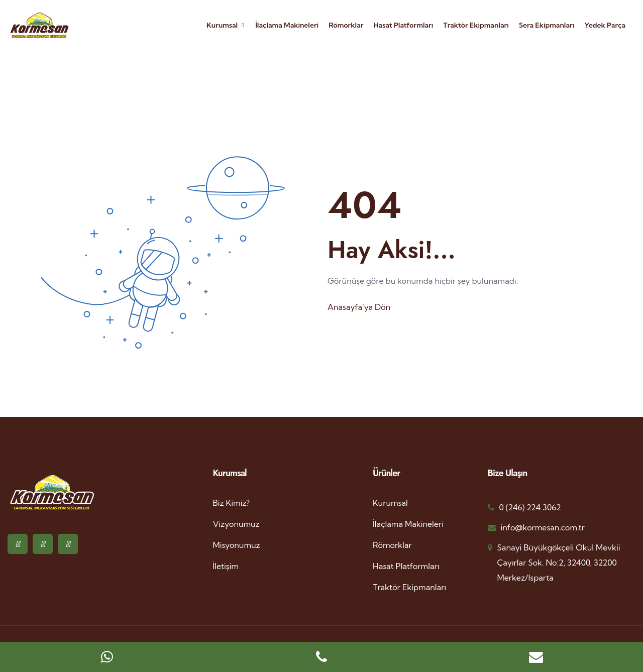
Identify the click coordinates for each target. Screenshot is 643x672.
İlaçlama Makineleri (287, 25)
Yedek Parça (605, 25)
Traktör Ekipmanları (476, 25)
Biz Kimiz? (231, 503)
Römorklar (346, 25)
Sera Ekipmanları (547, 25)
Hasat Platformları (403, 25)
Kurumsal (222, 25)
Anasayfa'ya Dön (359, 307)
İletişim (226, 566)
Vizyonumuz (236, 524)
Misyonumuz (237, 545)
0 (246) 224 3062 (530, 507)
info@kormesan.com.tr (543, 527)
